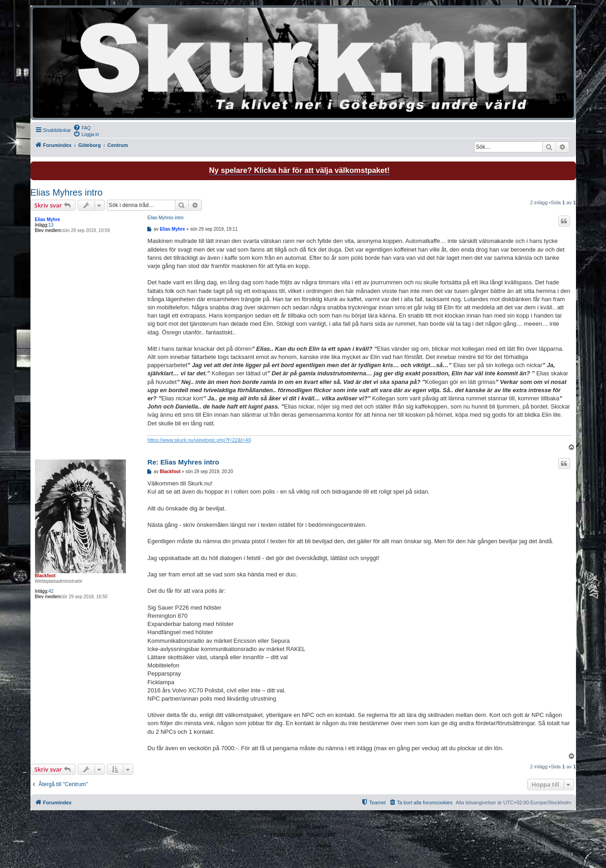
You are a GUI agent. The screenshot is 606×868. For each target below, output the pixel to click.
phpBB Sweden (313, 827)
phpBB (280, 819)
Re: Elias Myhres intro (183, 462)
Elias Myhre (48, 220)
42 (51, 591)
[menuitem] (82, 127)
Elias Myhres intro (67, 192)
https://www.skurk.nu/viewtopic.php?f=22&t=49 (199, 440)
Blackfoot (45, 576)
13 (51, 225)
